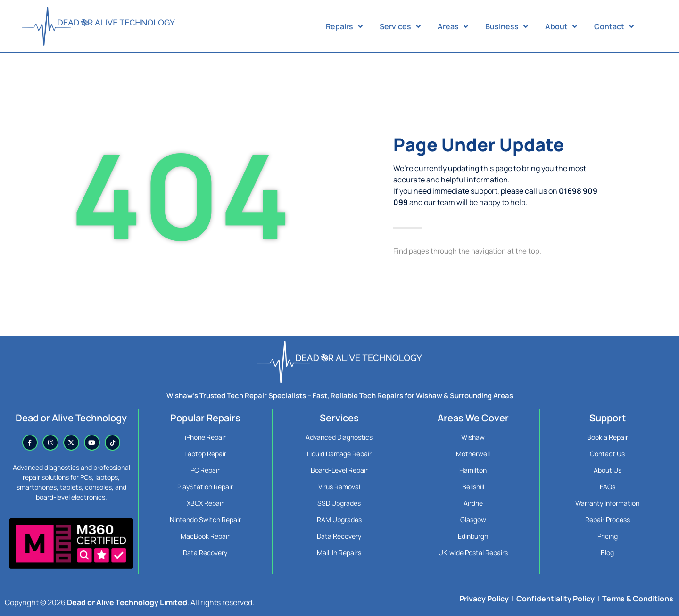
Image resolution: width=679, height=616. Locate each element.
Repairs (344, 26)
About (561, 26)
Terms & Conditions (638, 599)
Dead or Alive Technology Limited (127, 602)
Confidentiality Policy (555, 599)
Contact (614, 26)
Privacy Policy (484, 599)
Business (507, 26)
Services (400, 26)
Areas (453, 26)
